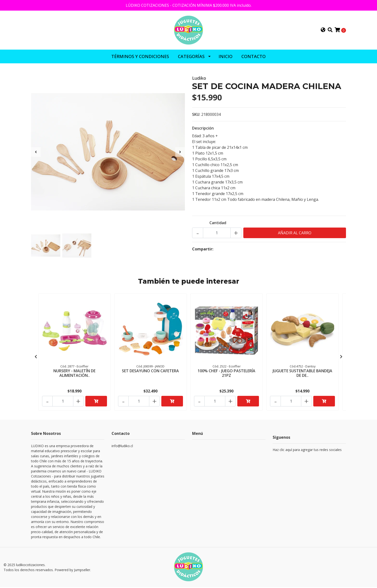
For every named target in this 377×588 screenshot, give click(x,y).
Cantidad (218, 224)
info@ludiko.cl (122, 448)
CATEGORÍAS (191, 58)
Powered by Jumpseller (72, 571)
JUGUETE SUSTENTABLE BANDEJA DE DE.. (302, 374)
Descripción (203, 130)
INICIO (226, 58)
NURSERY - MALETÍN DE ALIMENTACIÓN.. (74, 374)
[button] (323, 31)
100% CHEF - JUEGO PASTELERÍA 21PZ (226, 374)
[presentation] (36, 153)
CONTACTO (254, 58)
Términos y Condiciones (140, 58)
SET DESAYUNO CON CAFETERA (150, 372)
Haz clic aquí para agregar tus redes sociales (307, 451)
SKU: (196, 116)
